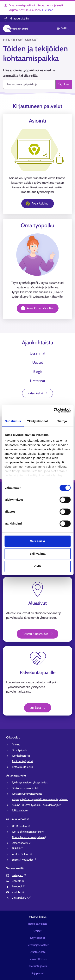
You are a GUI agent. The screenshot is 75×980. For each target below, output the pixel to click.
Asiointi (16, 744)
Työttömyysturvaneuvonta (27, 794)
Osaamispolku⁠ (21, 843)
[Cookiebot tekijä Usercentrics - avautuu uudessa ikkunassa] (54, 410)
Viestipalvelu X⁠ (22, 898)
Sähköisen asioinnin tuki (25, 788)
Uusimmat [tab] (38, 353)
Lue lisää (48, 10)
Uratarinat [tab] (38, 381)
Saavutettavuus (38, 959)
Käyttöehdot (38, 938)
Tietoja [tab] (62, 421)
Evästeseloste (38, 952)
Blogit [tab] (38, 372)
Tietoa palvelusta (38, 924)
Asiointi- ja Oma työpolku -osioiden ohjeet (36, 805)
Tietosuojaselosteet (37, 945)
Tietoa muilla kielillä (23, 767)
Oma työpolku (20, 750)
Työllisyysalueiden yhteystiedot (30, 782)
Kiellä (37, 566)
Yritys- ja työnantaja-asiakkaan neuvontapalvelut (40, 799)
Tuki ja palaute (20, 810)
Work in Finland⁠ (22, 854)
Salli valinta (37, 554)
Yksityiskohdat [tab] (37, 421)
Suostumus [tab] (13, 421)
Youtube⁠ (18, 892)
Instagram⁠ (19, 875)
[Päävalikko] (65, 29)
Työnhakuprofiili (21, 756)
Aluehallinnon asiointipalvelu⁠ (30, 837)
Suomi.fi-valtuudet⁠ (24, 860)
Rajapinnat (38, 973)
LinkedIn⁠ (18, 881)
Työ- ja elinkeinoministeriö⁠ (28, 832)
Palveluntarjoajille (37, 966)
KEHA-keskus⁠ (21, 826)
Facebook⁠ (19, 886)
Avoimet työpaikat (22, 761)
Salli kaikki (37, 541)
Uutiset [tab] (38, 362)
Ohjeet (37, 931)
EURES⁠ (17, 848)
